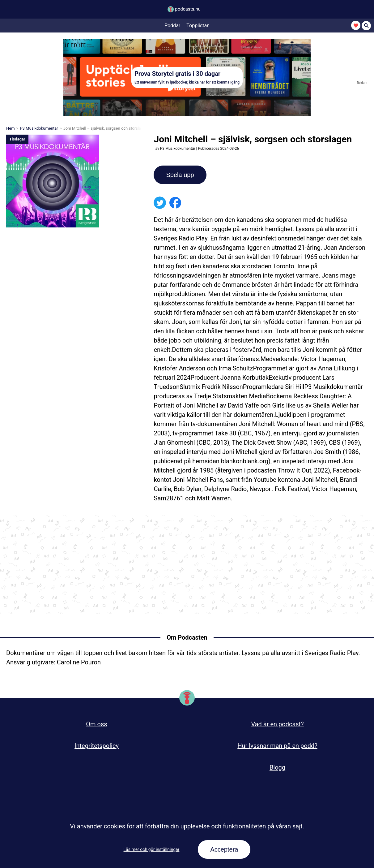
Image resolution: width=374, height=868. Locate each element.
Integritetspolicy (97, 746)
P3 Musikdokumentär (39, 128)
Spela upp (180, 175)
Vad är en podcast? (277, 724)
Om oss (96, 724)
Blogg (277, 767)
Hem (11, 128)
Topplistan (198, 26)
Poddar (172, 26)
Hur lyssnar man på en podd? (277, 746)
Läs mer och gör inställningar (152, 849)
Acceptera (224, 849)
